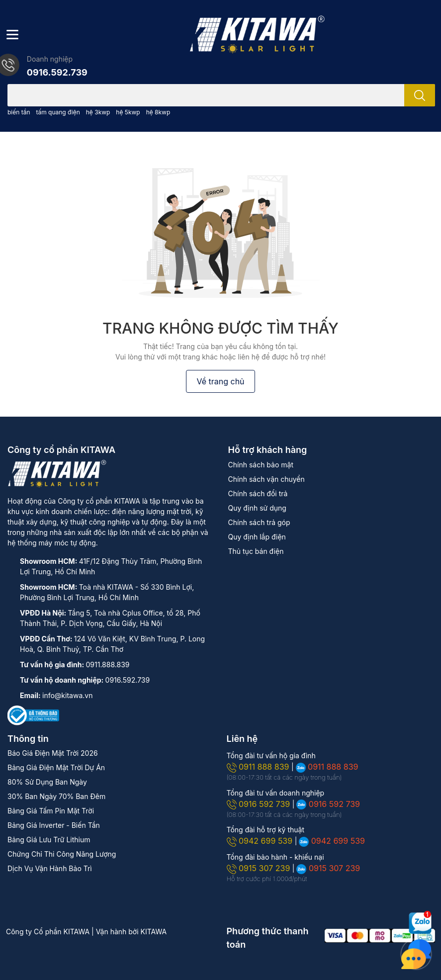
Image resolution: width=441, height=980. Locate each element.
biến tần (19, 112)
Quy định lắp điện (257, 537)
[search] (420, 95)
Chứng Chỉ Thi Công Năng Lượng (62, 854)
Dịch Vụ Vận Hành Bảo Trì (50, 868)
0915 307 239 (260, 868)
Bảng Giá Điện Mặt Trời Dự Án (56, 767)
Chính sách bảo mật (261, 465)
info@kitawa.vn (67, 695)
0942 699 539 (261, 841)
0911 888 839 (259, 767)
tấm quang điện (58, 112)
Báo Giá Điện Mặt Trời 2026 (53, 753)
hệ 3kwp (98, 112)
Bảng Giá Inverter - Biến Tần (54, 825)
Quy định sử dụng (257, 508)
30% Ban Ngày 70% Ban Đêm (56, 796)
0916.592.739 (57, 72)
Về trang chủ (220, 381)
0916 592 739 (260, 804)
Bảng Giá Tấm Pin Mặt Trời (51, 811)
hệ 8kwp (158, 112)
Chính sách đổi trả (258, 493)
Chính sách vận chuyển (266, 479)
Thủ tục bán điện (256, 551)
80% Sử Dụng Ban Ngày (47, 782)
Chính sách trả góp (259, 522)
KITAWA (154, 932)
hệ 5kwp (128, 112)
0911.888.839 (108, 665)
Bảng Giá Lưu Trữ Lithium (49, 840)
